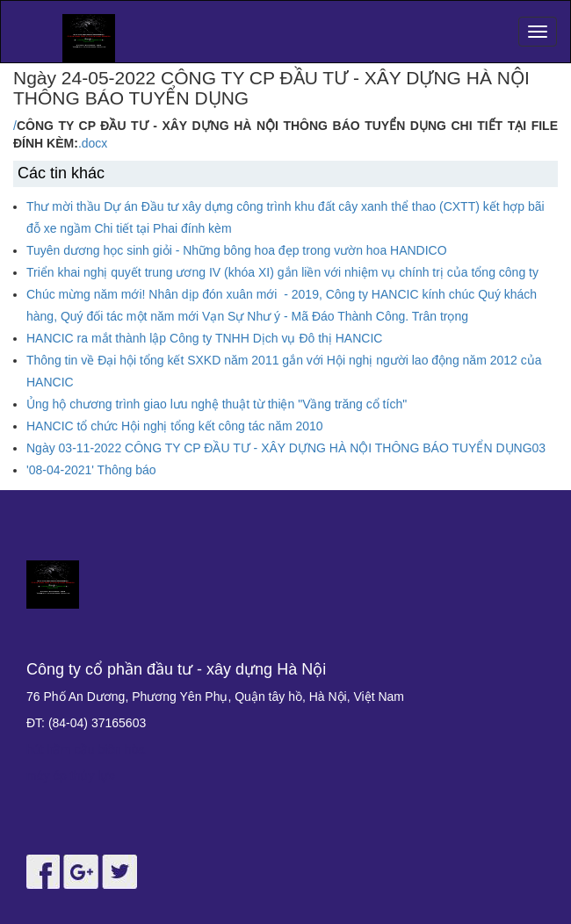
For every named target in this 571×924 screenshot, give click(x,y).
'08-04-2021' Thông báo (91, 470)
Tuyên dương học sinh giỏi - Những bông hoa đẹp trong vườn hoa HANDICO (237, 250)
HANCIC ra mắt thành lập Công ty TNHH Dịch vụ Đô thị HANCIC (204, 338)
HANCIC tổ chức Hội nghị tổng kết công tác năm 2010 (175, 426)
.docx (93, 143)
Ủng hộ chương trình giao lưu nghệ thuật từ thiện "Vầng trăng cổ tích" (217, 404)
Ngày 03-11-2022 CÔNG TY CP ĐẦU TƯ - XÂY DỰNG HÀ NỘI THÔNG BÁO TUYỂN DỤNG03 (286, 448)
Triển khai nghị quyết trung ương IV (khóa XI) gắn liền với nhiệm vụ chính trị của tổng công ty (282, 272)
